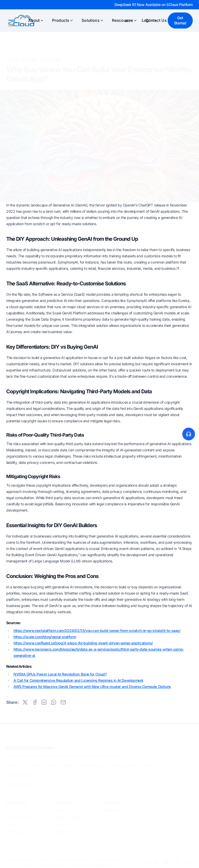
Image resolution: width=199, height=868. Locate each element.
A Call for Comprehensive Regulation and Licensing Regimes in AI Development (78, 680)
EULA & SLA (16, 830)
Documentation (18, 815)
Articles (12, 823)
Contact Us (64, 823)
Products (63, 20)
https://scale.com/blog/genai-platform (45, 637)
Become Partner (68, 815)
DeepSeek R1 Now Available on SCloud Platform (154, 5)
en (129, 20)
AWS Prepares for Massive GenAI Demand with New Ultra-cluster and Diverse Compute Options (92, 687)
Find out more (99, 863)
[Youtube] (188, 861)
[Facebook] (136, 861)
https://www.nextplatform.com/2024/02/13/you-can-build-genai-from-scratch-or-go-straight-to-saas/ (97, 631)
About (36, 20)
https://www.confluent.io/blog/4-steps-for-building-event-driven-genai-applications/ (83, 643)
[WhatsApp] (177, 861)
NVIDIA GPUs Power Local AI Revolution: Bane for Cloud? (60, 674)
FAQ (10, 808)
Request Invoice (116, 808)
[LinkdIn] (146, 861)
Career (60, 808)
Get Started (180, 20)
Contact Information (30, 746)
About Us (62, 830)
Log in (150, 20)
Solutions (93, 20)
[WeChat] (167, 861)
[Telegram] (157, 861)
